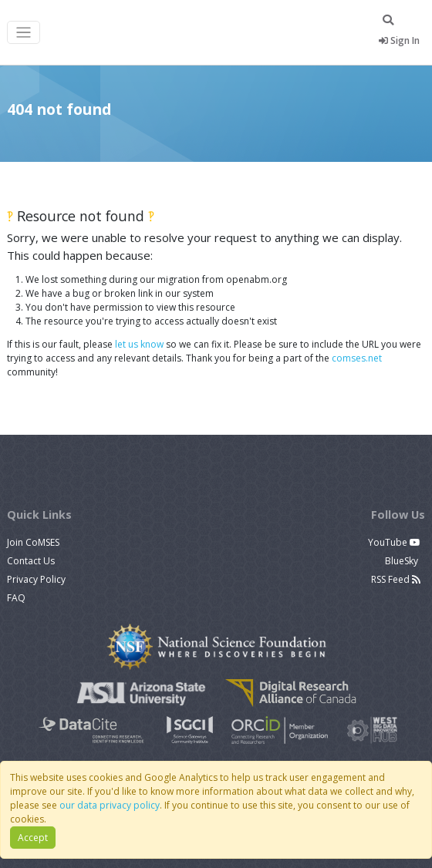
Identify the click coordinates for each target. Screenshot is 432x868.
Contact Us (31, 561)
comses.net (357, 358)
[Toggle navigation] (24, 33)
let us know (139, 344)
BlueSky (403, 561)
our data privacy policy (110, 805)
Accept (33, 838)
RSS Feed (396, 579)
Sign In (399, 40)
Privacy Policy (36, 579)
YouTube (394, 542)
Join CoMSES (33, 542)
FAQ (16, 598)
